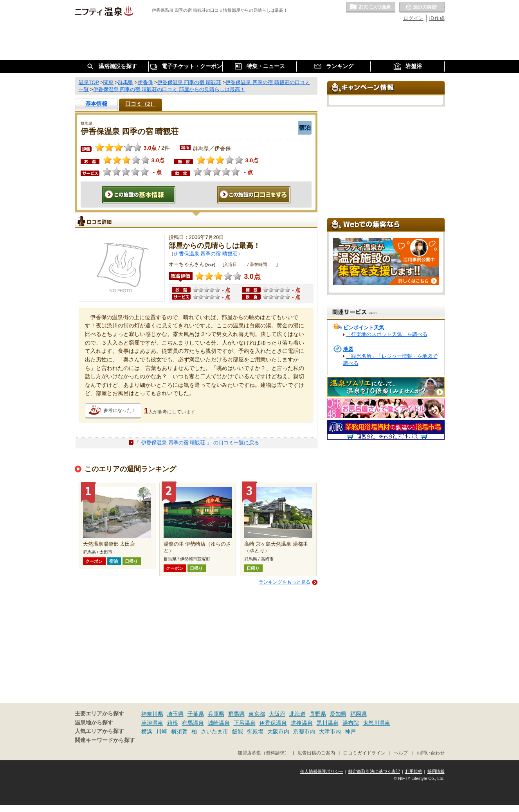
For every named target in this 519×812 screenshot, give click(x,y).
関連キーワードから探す (105, 740)
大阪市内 (278, 731)
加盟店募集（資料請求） (263, 753)
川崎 (162, 731)
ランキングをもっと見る (285, 582)
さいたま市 (214, 731)
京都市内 (304, 731)
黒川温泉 (328, 723)
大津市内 (330, 731)
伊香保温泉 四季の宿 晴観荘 (206, 254)
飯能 (238, 731)
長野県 (318, 714)
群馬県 (236, 714)
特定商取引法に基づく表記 (374, 771)
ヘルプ (401, 753)
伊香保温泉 (273, 723)
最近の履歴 (422, 7)
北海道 (297, 714)
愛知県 (338, 714)
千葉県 (196, 714)
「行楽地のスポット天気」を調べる (387, 334)
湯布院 (351, 723)
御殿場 (255, 731)
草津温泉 (152, 723)
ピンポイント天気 (364, 328)
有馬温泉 (193, 723)
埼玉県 (175, 714)
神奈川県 (152, 714)
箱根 (173, 723)
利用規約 (414, 771)
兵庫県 (216, 714)
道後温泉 (302, 723)
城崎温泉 (219, 723)
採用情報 (436, 771)
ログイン (413, 18)
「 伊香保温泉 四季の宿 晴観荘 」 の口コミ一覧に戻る (197, 443)
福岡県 (359, 714)
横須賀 (179, 731)
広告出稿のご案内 (316, 753)
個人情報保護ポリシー (322, 771)
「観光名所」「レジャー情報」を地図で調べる (390, 360)
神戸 (350, 731)
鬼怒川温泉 (377, 723)
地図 (348, 349)
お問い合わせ (431, 753)
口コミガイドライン (364, 753)
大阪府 (277, 714)
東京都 (257, 714)
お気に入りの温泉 (371, 7)
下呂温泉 (245, 723)
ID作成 (437, 18)
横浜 (147, 731)
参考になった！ (120, 410)
